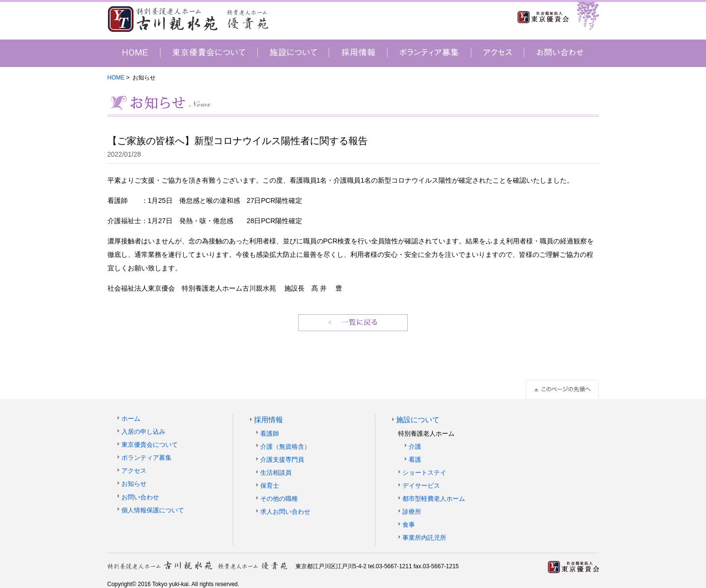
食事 (409, 525)
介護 (415, 447)
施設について (418, 420)
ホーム (131, 419)
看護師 (270, 434)
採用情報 (268, 420)
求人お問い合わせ (285, 512)
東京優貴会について (150, 445)
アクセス (134, 471)
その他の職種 (279, 499)
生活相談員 (276, 473)
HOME (116, 78)
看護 (415, 460)
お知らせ (134, 484)
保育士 (270, 486)
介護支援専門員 (282, 460)
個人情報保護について (153, 510)
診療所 (412, 512)
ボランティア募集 (147, 458)
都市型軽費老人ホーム (434, 499)
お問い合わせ (140, 497)
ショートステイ (424, 473)
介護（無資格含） (285, 447)
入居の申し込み (143, 432)
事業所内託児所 (424, 538)
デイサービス (421, 486)
